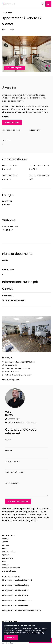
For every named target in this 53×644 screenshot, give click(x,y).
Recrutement (8, 558)
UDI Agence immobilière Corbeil (15, 590)
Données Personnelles (11, 568)
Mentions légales (9, 571)
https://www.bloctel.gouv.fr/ (23, 520)
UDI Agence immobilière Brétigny (16, 585)
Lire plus (5, 116)
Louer (4, 548)
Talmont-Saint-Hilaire (31, 610)
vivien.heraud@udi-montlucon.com (21, 422)
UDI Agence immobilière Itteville (15, 595)
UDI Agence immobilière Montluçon (17, 600)
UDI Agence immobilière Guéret (15, 605)
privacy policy (39, 633)
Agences (6, 555)
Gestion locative (9, 552)
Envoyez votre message (18, 501)
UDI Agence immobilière (12, 610)
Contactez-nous (12, 122)
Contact (6, 565)
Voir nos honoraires (16, 300)
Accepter (11, 637)
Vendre (5, 542)
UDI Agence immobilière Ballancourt (17, 580)
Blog (4, 561)
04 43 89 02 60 (10, 365)
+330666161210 (12, 419)
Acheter (7, 13)
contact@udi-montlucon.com (16, 368)
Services (6, 545)
